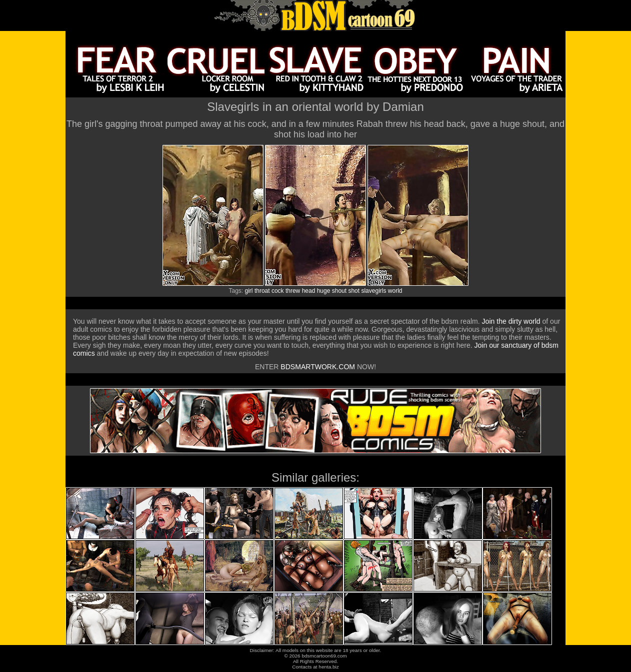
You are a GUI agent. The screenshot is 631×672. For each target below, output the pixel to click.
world (395, 291)
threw (293, 291)
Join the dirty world (511, 321)
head (309, 291)
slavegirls (373, 291)
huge (324, 291)
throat (262, 291)
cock (278, 291)
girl (249, 291)
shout (339, 291)
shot (354, 291)
